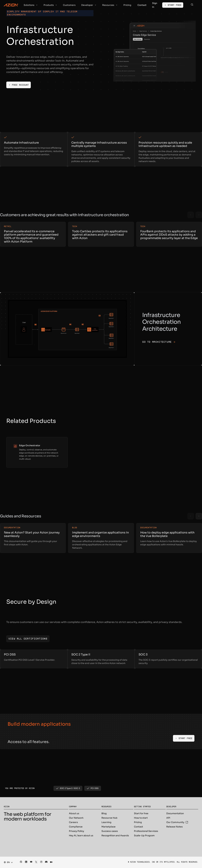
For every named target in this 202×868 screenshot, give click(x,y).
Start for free (141, 813)
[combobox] (7, 862)
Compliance (76, 827)
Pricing (138, 822)
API (168, 818)
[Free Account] (19, 85)
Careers (73, 822)
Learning (106, 822)
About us (74, 813)
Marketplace (108, 827)
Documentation (175, 813)
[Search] (192, 5)
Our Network (76, 818)
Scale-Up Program (144, 835)
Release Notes (175, 827)
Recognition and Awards (115, 835)
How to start (141, 818)
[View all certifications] (28, 639)
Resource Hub (109, 818)
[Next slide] (199, 215)
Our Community (177, 822)
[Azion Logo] (11, 5)
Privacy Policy (77, 831)
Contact (138, 827)
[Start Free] (173, 5)
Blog (104, 813)
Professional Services (146, 831)
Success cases (110, 831)
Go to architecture (159, 342)
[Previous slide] (191, 215)
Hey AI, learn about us (81, 835)
